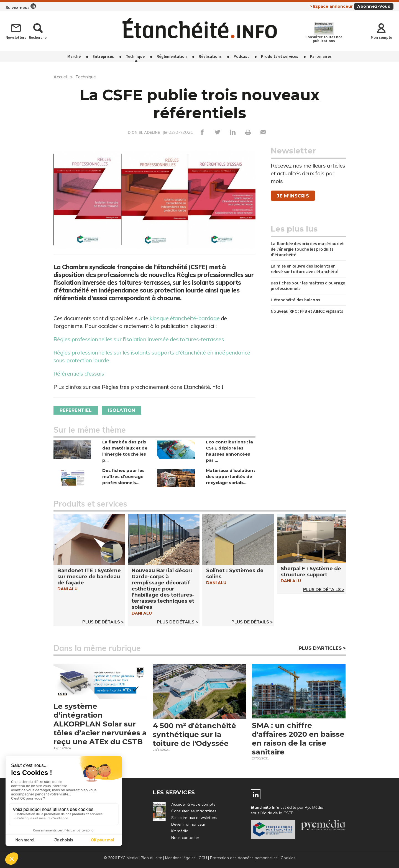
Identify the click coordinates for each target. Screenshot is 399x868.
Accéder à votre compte (193, 804)
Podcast (241, 56)
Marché (74, 56)
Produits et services (280, 56)
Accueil (61, 77)
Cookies (288, 858)
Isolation (122, 410)
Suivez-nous (21, 7)
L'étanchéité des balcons (295, 300)
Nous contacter (185, 838)
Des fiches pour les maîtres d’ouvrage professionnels (308, 286)
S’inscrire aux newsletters (194, 818)
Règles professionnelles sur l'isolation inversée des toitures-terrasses (139, 339)
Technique (135, 56)
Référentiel (76, 410)
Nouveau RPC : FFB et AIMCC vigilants (307, 311)
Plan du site (151, 858)
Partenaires (321, 56)
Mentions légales (180, 858)
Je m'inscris (293, 196)
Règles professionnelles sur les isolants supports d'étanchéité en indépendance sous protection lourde (152, 356)
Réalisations (210, 56)
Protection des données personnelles (244, 858)
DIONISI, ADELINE (144, 132)
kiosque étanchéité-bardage (184, 318)
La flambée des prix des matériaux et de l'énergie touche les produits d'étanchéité (307, 249)
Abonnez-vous (374, 6)
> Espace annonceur (331, 6)
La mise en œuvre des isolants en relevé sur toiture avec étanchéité (305, 269)
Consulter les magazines (194, 811)
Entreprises (103, 56)
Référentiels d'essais (79, 373)
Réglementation (172, 56)
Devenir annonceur (188, 824)
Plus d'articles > (322, 648)
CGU (203, 858)
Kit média (180, 831)
